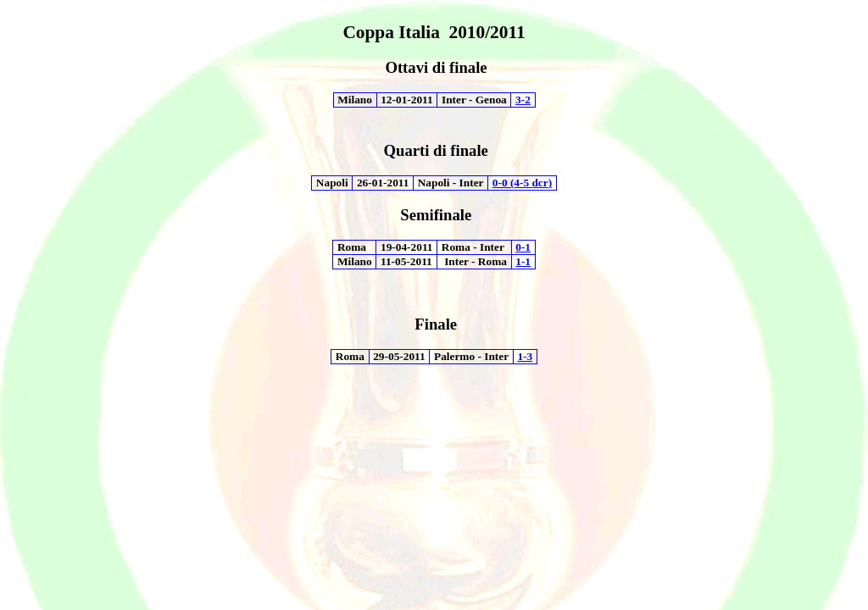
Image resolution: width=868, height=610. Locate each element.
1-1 (523, 261)
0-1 (523, 247)
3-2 (523, 100)
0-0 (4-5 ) (522, 183)
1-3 (525, 356)
